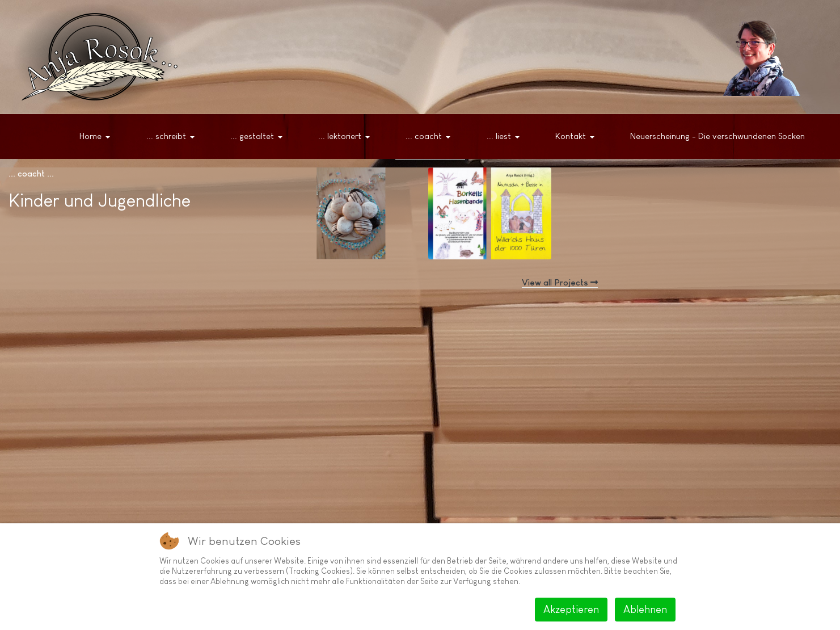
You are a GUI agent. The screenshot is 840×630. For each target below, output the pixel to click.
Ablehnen (645, 610)
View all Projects (560, 282)
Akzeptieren (571, 610)
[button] (97, 137)
